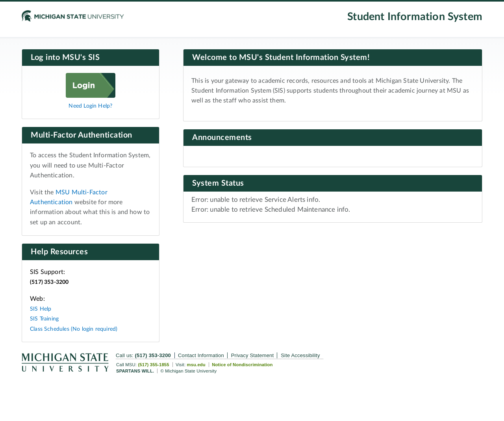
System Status (218, 183)
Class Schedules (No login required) (74, 329)
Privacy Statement (253, 355)
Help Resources (59, 252)
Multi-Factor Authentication (82, 135)
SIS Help (41, 309)
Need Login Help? (90, 106)
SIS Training (44, 319)
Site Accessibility (300, 355)
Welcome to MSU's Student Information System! (281, 58)
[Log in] (91, 96)
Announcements (222, 138)
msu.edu (196, 365)
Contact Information (201, 355)
